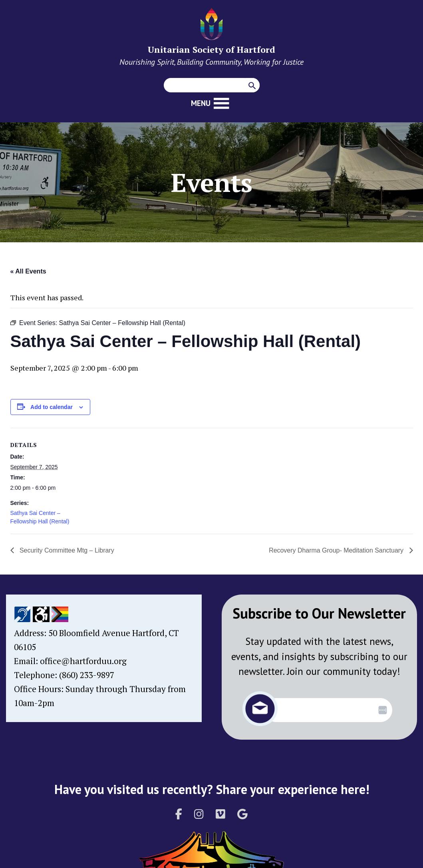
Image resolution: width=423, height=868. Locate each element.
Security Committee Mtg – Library (66, 550)
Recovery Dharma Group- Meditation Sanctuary (337, 550)
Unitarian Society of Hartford (211, 49)
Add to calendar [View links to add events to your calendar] (52, 407)
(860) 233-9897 (87, 675)
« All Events (28, 271)
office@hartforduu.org (83, 661)
